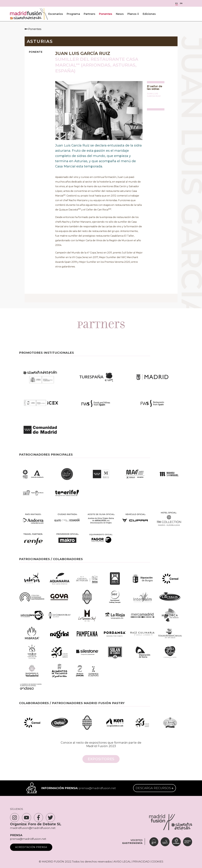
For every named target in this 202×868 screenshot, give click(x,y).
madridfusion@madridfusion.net (33, 828)
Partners (89, 14)
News (120, 14)
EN (181, 3)
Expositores (101, 759)
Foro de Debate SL (45, 824)
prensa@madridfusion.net (97, 788)
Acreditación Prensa (31, 847)
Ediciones (149, 14)
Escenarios (56, 14)
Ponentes (106, 14)
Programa (73, 14)
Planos (133, 14)
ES (177, 3)
